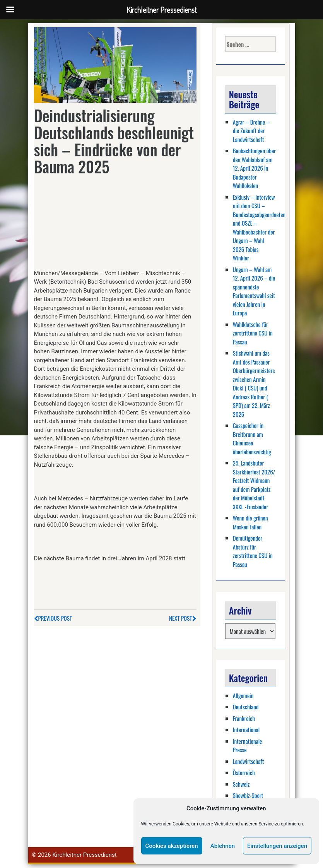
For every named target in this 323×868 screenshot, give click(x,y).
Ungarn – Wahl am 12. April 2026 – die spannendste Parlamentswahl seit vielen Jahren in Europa (254, 291)
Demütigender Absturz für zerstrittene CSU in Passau (253, 551)
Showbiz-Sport (248, 795)
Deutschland (246, 707)
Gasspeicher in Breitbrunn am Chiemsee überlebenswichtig (252, 438)
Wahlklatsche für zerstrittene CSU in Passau (253, 333)
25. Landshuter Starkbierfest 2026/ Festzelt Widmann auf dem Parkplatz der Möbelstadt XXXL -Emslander (254, 485)
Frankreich (244, 718)
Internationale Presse (248, 746)
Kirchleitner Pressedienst (84, 855)
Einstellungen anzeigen (277, 846)
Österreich (244, 772)
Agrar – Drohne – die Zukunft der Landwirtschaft (251, 131)
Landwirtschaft (249, 761)
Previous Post (53, 618)
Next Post (183, 618)
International (246, 729)
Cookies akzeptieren (172, 846)
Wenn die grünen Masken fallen (250, 522)
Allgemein (243, 695)
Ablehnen (223, 846)
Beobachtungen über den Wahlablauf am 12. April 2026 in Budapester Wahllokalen (254, 168)
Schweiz (241, 784)
